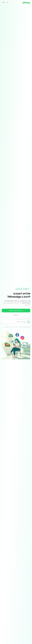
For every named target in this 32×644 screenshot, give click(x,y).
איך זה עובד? (16, 315)
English (3, 2)
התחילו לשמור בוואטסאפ (16, 311)
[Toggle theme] (8, 2)
